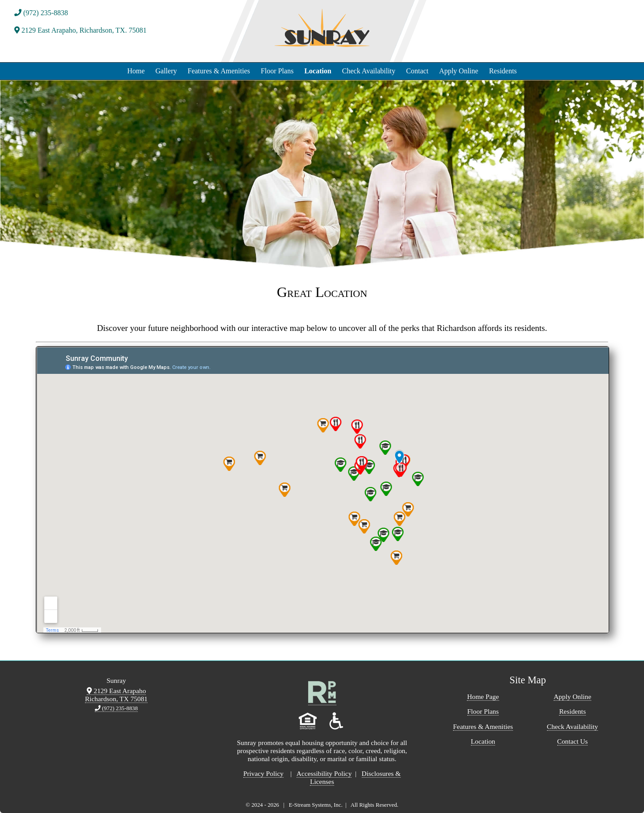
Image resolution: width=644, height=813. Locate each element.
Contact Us (573, 741)
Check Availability (369, 71)
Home (136, 71)
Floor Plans (277, 71)
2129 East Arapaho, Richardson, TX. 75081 (80, 30)
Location (318, 71)
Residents (503, 71)
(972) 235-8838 (41, 13)
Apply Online (459, 71)
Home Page (483, 697)
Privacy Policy (263, 773)
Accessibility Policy (324, 773)
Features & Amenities (219, 71)
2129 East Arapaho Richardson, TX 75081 (116, 695)
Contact (417, 71)
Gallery (166, 71)
